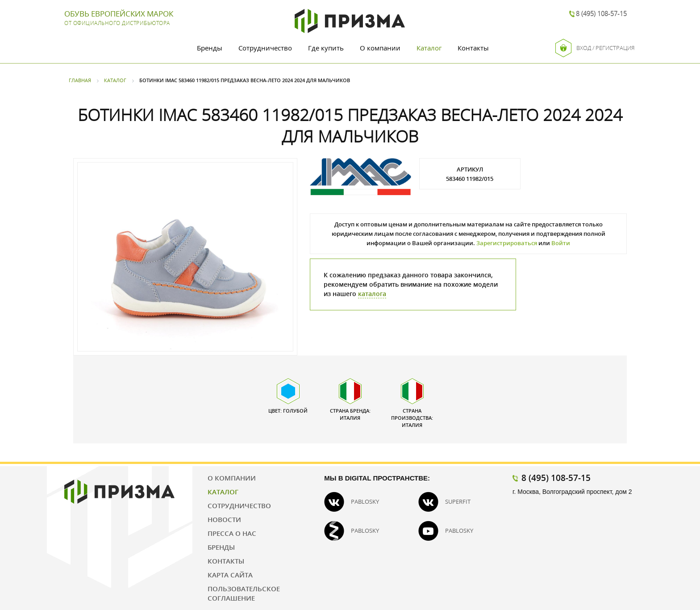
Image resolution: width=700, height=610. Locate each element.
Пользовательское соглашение (244, 593)
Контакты (473, 48)
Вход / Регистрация (595, 48)
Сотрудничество (265, 48)
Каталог (429, 48)
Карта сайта (230, 575)
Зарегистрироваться (507, 243)
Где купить (326, 48)
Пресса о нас (232, 533)
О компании (380, 48)
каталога (372, 294)
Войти (561, 243)
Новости (224, 519)
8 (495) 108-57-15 (601, 14)
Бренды (210, 48)
